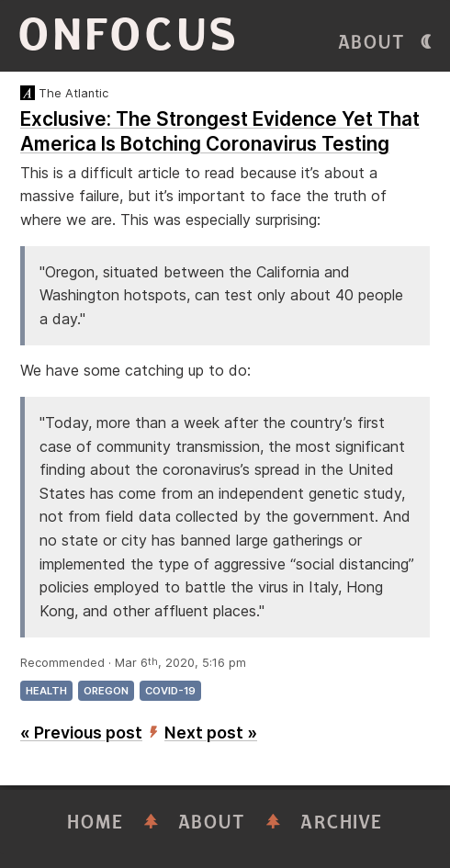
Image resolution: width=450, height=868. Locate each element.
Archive (342, 823)
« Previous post (81, 733)
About (372, 43)
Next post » (211, 733)
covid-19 (170, 691)
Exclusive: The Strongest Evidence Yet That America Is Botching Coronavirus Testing (220, 131)
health (46, 691)
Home (96, 823)
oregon (106, 691)
